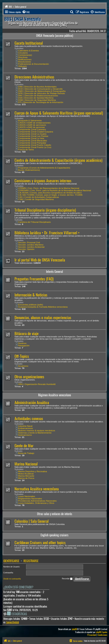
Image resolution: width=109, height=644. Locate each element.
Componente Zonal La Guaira (31, 134)
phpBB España (102, 632)
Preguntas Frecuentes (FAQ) (34, 279)
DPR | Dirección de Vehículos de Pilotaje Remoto (40, 93)
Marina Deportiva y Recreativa (31, 471)
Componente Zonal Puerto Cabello (34, 145)
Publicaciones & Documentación (32, 64)
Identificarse (11, 561)
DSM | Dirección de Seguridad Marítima (36, 100)
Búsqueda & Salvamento (29, 121)
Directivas (22, 57)
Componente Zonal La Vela (30, 138)
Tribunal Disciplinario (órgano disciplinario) (45, 210)
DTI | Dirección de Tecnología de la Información (40, 102)
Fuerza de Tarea (25, 150)
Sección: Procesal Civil (28, 242)
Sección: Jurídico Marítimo (30, 245)
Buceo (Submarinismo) (28, 170)
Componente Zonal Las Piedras (32, 136)
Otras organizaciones (29, 377)
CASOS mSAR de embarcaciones (33, 123)
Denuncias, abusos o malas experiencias (43, 318)
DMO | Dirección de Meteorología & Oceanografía (41, 91)
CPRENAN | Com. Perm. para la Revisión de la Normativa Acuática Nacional (53, 190)
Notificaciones (24, 60)
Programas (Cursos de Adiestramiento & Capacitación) (43, 168)
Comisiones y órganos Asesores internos (43, 181)
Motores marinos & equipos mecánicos (35, 431)
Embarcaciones (24, 428)
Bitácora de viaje (27, 334)
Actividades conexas (29, 419)
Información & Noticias (31, 295)
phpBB (74, 629)
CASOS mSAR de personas (30, 127)
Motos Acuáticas (25, 474)
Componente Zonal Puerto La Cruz (34, 147)
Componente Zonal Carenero (31, 129)
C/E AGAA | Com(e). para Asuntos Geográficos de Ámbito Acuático (49, 193)
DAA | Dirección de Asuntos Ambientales (36, 87)
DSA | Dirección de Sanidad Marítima (35, 98)
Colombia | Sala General (32, 521)
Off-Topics (22, 356)
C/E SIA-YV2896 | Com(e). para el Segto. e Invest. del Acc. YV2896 (49, 195)
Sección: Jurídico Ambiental (30, 247)
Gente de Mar (24, 446)
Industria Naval (24, 426)
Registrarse (31, 561)
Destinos (21, 343)
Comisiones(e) (24, 55)
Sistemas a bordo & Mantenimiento (34, 433)
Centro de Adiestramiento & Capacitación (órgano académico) (58, 160)
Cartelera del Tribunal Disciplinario (33, 222)
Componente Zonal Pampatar (31, 143)
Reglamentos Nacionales (29, 499)
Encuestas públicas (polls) (29, 305)
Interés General (54, 272)
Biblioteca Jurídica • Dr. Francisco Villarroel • (47, 233)
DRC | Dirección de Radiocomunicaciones (37, 96)
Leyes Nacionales (26, 496)
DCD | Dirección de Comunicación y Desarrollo (39, 89)
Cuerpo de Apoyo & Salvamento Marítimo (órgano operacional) (59, 113)
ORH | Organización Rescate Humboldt (36, 384)
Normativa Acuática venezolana (37, 489)
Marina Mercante (25, 476)
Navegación (23, 346)
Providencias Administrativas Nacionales (36, 501)
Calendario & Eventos (27, 51)
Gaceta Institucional (29, 43)
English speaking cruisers (54, 535)
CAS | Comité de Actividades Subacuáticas (37, 197)
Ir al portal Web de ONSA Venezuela (40, 260)
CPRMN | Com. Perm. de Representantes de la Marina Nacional (48, 188)
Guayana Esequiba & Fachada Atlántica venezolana (42, 307)
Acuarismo (22, 366)
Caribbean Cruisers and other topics (40, 543)
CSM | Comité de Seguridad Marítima (35, 199)
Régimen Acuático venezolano (55, 395)
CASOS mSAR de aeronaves (31, 125)
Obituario (21, 66)
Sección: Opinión (25, 249)
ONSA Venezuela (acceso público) (55, 36)
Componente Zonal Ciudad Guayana (34, 132)
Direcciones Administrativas (34, 77)
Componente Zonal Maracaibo (31, 141)
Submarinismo (24, 435)
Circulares (22, 53)
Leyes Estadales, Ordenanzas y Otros (35, 503)
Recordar (67, 579)
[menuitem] (26, 12)
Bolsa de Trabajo (25, 453)
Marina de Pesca (25, 478)
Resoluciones (23, 62)
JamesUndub (13, 622)
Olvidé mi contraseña (12, 579)
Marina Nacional (26, 464)
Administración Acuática (32, 403)
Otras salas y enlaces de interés (55, 514)
